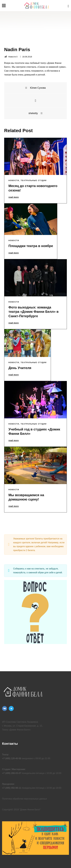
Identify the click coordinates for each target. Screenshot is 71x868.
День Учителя (20, 368)
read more (14, 197)
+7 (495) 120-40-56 (12, 758)
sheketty (35, 113)
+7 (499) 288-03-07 (12, 773)
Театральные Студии (34, 180)
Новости (14, 180)
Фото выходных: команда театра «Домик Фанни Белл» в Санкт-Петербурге (33, 312)
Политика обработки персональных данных (25, 799)
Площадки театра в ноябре (31, 246)
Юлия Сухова (35, 88)
